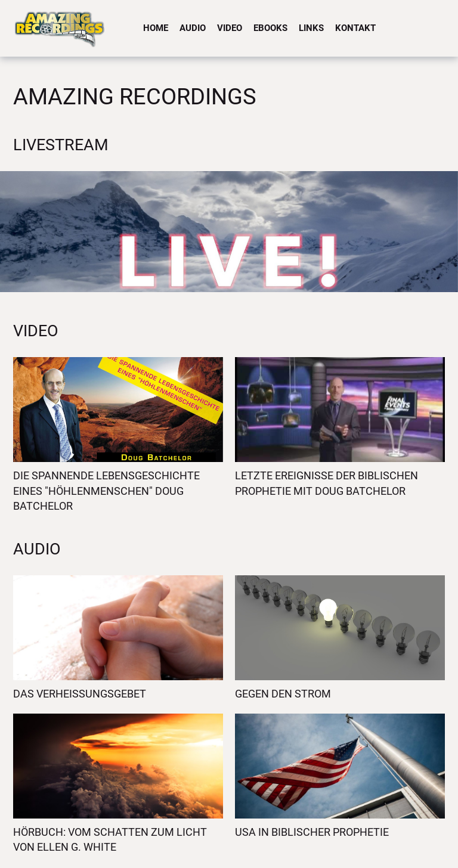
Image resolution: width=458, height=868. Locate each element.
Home (156, 28)
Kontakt (355, 28)
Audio (193, 28)
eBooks (270, 28)
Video (230, 28)
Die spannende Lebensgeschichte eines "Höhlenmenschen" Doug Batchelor (106, 491)
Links (311, 28)
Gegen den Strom (283, 694)
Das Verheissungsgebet (80, 694)
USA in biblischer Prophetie (312, 832)
